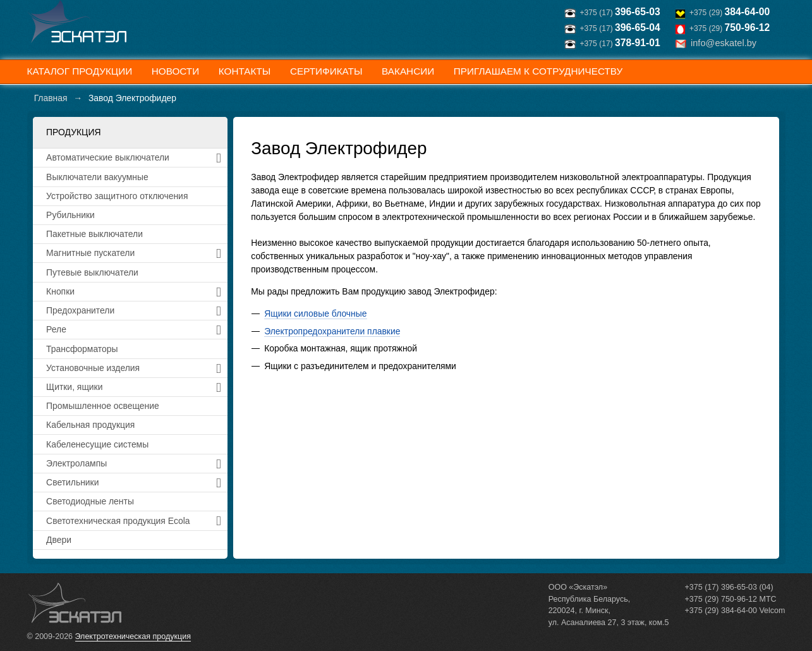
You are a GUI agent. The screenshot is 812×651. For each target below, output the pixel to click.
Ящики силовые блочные (315, 313)
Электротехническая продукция (133, 636)
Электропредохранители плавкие (332, 331)
